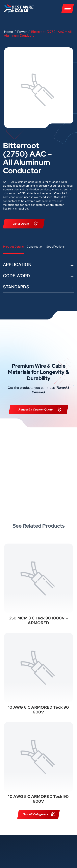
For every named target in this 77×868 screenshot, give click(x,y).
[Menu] (68, 8)
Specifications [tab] (55, 246)
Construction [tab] (35, 246)
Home (8, 32)
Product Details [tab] (13, 246)
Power (22, 32)
